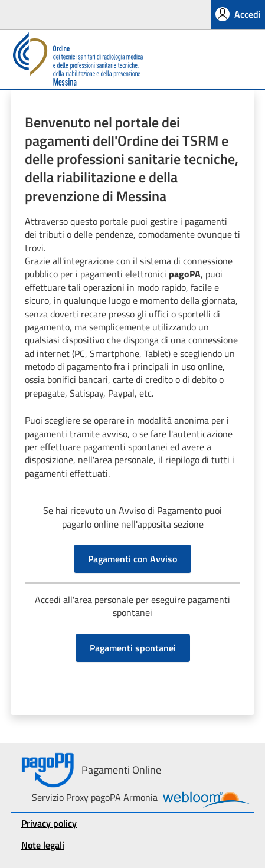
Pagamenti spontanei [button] (133, 648)
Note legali (43, 845)
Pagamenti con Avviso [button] (132, 559)
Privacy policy (49, 823)
